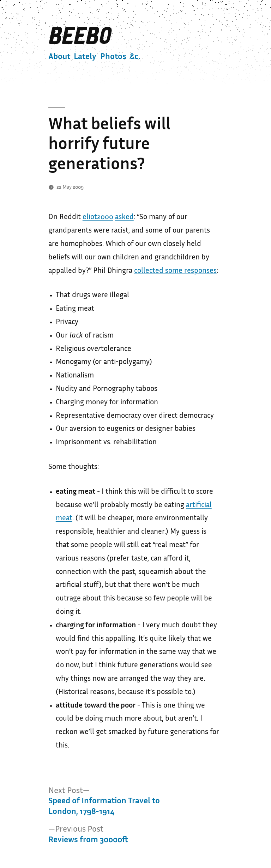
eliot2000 (98, 217)
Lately (85, 57)
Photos (113, 57)
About (59, 57)
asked (124, 217)
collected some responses (175, 271)
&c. (135, 57)
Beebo (79, 36)
